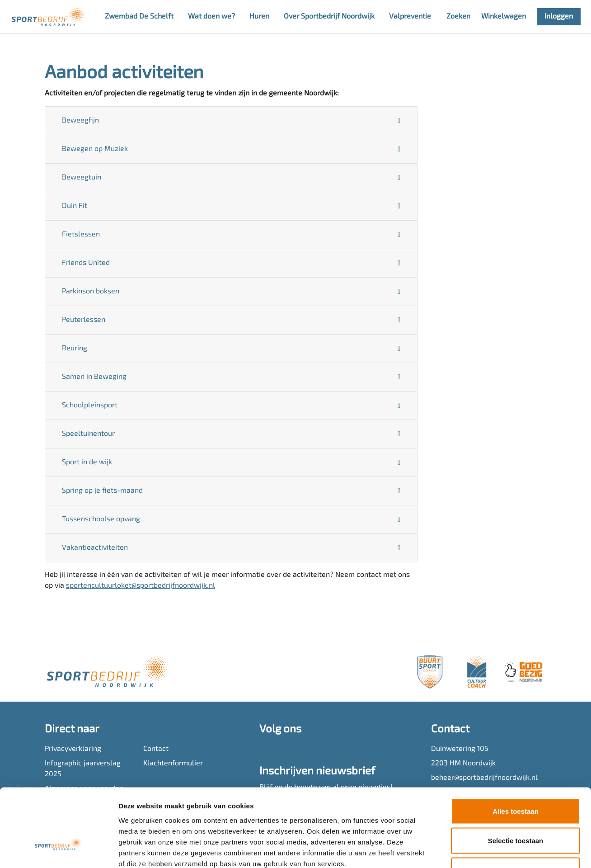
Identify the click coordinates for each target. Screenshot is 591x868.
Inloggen (559, 17)
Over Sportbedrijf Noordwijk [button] (329, 17)
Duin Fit (75, 206)
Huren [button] (259, 17)
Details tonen (488, 850)
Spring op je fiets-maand (102, 491)
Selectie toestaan (516, 779)
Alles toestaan (516, 749)
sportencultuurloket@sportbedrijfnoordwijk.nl (141, 586)
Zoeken (458, 17)
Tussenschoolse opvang (101, 519)
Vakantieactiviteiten (95, 548)
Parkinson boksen (91, 292)
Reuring (75, 349)
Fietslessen (81, 235)
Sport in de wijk (87, 462)
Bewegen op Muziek (95, 149)
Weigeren (515, 809)
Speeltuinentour (88, 434)
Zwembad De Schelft (139, 17)
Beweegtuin (82, 178)
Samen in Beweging (94, 377)
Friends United (86, 263)
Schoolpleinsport (90, 406)
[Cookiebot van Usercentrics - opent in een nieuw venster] (59, 850)
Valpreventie (410, 17)
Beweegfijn (80, 121)
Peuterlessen (84, 320)
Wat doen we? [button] (211, 17)
